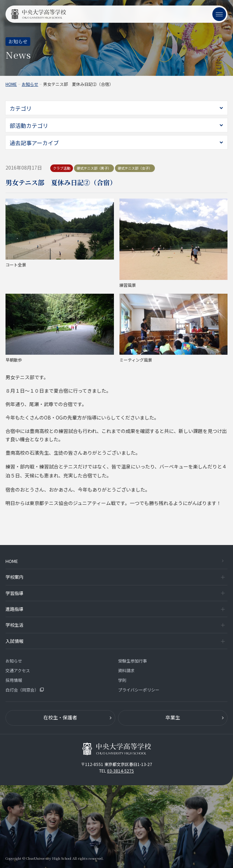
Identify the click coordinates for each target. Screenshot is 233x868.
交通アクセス (18, 670)
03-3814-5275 (120, 771)
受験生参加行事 (133, 661)
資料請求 (126, 670)
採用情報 (14, 680)
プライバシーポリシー (139, 690)
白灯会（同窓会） (25, 690)
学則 (122, 680)
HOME (11, 84)
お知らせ (30, 84)
